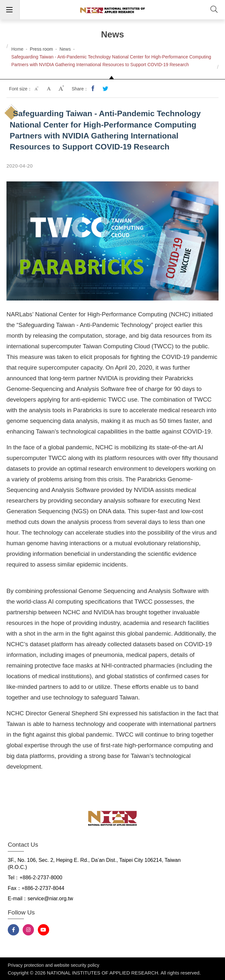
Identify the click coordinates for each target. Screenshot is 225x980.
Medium (49, 89)
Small (37, 89)
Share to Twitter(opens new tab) (106, 89)
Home (17, 49)
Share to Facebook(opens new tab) (93, 89)
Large (62, 89)
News (65, 49)
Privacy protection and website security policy (54, 965)
